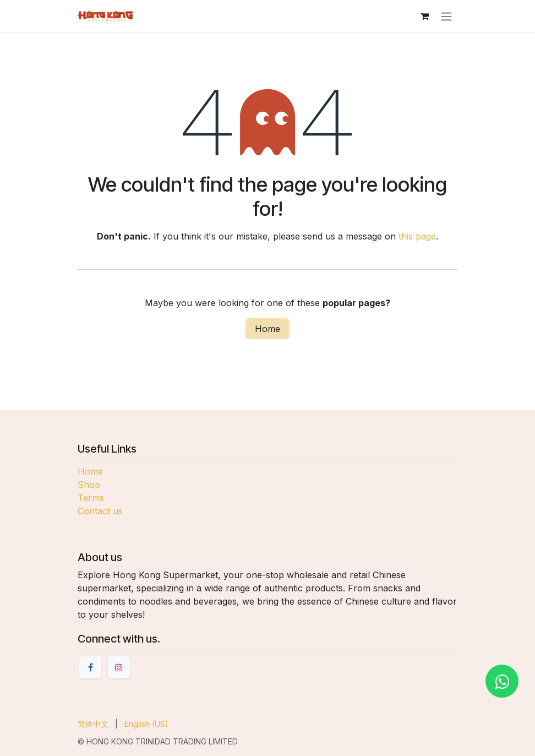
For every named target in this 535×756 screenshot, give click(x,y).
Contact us (100, 511)
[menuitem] (93, 724)
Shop (89, 485)
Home (267, 329)
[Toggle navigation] (446, 16)
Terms (91, 498)
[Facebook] (90, 667)
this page (417, 236)
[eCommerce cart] (424, 16)
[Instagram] (119, 667)
